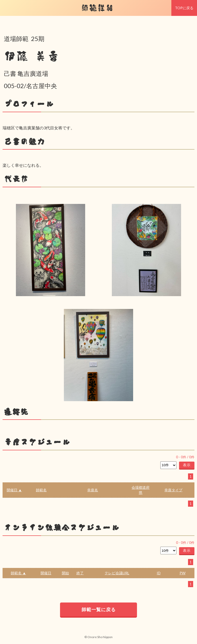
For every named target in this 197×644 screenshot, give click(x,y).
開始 (65, 573)
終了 (80, 573)
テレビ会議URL (117, 573)
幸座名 (93, 490)
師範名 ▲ (18, 573)
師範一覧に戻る (99, 609)
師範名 (41, 490)
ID (159, 573)
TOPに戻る (184, 8)
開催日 (46, 573)
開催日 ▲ (14, 490)
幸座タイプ (173, 490)
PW (183, 573)
